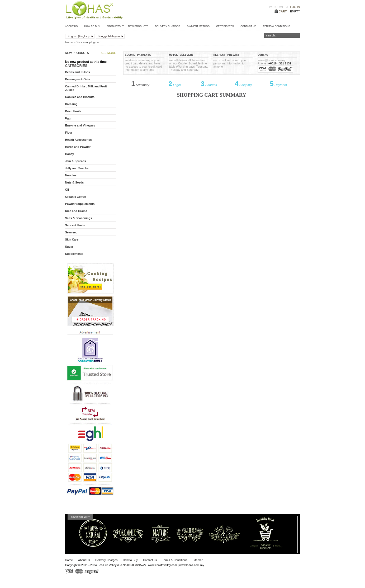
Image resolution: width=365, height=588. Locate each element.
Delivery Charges (167, 26)
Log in (295, 7)
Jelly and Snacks (77, 168)
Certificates (225, 26)
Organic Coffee (76, 197)
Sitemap (198, 560)
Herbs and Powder (78, 147)
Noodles (71, 175)
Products (115, 26)
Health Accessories (79, 140)
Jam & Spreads (76, 161)
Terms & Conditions (175, 560)
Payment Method (198, 26)
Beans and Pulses (78, 72)
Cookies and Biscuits (80, 97)
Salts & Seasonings (79, 218)
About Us (72, 26)
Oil (67, 190)
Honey (70, 154)
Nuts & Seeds (75, 182)
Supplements (74, 254)
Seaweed (71, 232)
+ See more (107, 53)
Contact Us (248, 26)
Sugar (69, 247)
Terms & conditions (276, 26)
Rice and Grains (76, 211)
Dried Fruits (73, 111)
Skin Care (72, 239)
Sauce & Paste (75, 225)
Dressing (71, 104)
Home (69, 42)
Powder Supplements (80, 204)
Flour (69, 133)
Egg (68, 118)
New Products (138, 26)
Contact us (150, 560)
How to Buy (92, 26)
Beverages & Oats (78, 79)
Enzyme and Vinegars (80, 125)
